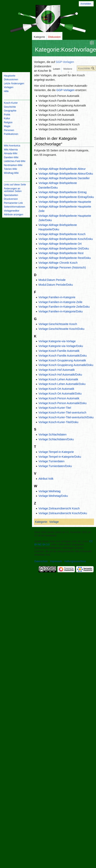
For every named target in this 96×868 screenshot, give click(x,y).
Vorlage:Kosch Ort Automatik (56, 389)
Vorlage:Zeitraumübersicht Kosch (59, 508)
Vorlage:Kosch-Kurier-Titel (55, 408)
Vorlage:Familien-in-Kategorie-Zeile (60, 302)
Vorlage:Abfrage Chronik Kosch (58, 262)
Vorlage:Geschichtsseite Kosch (58, 324)
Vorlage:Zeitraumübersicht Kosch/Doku (63, 513)
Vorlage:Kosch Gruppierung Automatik (62, 360)
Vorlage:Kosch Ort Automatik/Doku (60, 393)
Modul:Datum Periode (52, 280)
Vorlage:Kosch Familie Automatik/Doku (62, 355)
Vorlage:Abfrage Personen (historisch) (62, 267)
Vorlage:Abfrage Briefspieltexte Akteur (62, 169)
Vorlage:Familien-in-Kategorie (57, 297)
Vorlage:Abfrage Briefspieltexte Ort (60, 244)
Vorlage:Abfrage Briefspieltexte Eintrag (62, 192)
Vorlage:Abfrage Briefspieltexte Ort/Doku (64, 248)
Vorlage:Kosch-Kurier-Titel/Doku (58, 422)
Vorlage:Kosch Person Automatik (59, 398)
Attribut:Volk (46, 478)
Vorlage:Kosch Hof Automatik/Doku (60, 374)
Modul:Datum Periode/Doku (56, 284)
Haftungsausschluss (75, 561)
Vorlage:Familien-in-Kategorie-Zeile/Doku (64, 307)
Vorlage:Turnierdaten (51, 461)
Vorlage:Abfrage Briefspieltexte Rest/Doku (64, 258)
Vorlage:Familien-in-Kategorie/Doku (60, 311)
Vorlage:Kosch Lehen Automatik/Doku (62, 384)
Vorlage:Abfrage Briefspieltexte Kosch (62, 234)
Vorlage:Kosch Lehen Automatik (58, 379)
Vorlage (54, 522)
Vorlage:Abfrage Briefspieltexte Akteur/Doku (66, 173)
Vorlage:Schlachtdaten (52, 434)
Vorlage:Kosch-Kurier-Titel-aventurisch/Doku (66, 417)
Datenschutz (41, 561)
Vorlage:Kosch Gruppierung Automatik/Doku (66, 365)
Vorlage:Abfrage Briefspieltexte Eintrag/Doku (66, 197)
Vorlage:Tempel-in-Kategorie (56, 452)
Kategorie (41, 522)
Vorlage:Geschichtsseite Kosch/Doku (61, 329)
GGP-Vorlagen (65, 62)
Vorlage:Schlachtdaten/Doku (56, 439)
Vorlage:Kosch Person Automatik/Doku (62, 403)
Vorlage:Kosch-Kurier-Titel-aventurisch (62, 412)
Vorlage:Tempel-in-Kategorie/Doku (60, 456)
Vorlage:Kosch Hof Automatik (56, 370)
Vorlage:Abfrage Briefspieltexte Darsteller (64, 178)
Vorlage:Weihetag (49, 491)
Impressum (56, 561)
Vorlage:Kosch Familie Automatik (59, 351)
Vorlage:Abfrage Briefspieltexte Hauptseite (65, 202)
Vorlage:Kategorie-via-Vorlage (57, 341)
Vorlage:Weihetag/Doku (53, 496)
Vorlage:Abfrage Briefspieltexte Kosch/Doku (66, 239)
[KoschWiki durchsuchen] (86, 68)
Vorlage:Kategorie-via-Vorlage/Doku (61, 346)
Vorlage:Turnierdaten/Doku (55, 466)
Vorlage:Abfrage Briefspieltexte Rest (61, 253)
